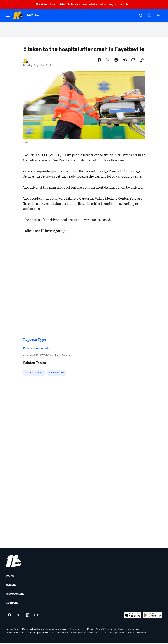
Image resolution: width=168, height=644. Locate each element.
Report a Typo (35, 341)
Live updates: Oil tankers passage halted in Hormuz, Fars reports (84, 4)
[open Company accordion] (84, 604)
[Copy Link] (142, 61)
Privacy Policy (13, 630)
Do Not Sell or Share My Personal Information (44, 630)
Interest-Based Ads (15, 634)
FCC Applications (60, 634)
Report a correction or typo (38, 349)
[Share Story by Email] (133, 61)
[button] (8, 15)
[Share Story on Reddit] (116, 61)
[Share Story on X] (108, 61)
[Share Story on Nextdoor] (125, 61)
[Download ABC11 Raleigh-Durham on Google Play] (152, 617)
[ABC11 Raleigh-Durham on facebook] (10, 617)
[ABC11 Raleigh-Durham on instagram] (27, 617)
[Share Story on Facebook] (99, 61)
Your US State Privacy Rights (110, 630)
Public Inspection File (38, 634)
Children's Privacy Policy (81, 630)
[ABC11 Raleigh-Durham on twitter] (18, 617)
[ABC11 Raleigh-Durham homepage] (18, 15)
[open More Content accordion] (84, 595)
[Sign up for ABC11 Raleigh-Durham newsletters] (36, 617)
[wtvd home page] (14, 562)
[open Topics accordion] (84, 577)
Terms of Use (133, 630)
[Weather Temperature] (129, 15)
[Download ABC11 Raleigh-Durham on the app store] (133, 617)
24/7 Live (33, 15)
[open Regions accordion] (84, 586)
